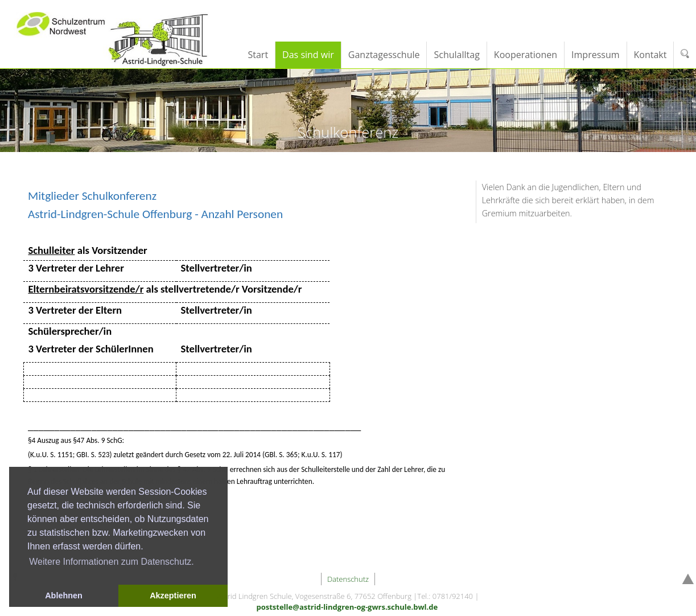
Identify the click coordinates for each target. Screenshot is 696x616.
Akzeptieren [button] (173, 596)
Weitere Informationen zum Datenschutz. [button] (112, 562)
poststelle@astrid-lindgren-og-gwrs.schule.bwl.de (347, 607)
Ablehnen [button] (64, 596)
